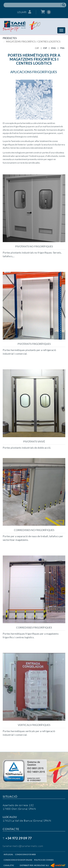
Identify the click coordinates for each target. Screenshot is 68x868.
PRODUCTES (10, 38)
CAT (37, 48)
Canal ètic (9, 865)
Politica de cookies (44, 860)
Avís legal (8, 854)
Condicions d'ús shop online (18, 860)
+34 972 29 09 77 (19, 838)
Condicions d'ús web (25, 854)
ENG (54, 48)
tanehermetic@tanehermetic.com (23, 846)
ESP (45, 48)
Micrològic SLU (41, 865)
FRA (62, 48)
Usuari (24, 12)
